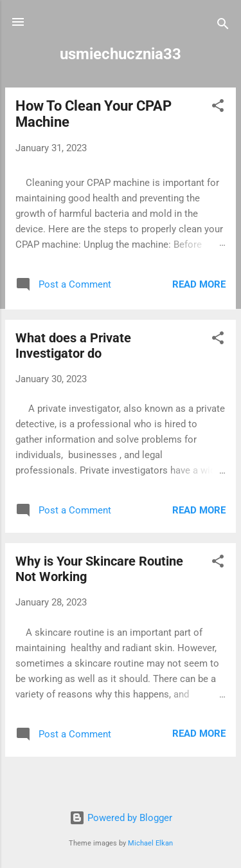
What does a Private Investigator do (73, 346)
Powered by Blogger (121, 818)
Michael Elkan (150, 843)
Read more (199, 284)
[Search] (223, 26)
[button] (218, 108)
